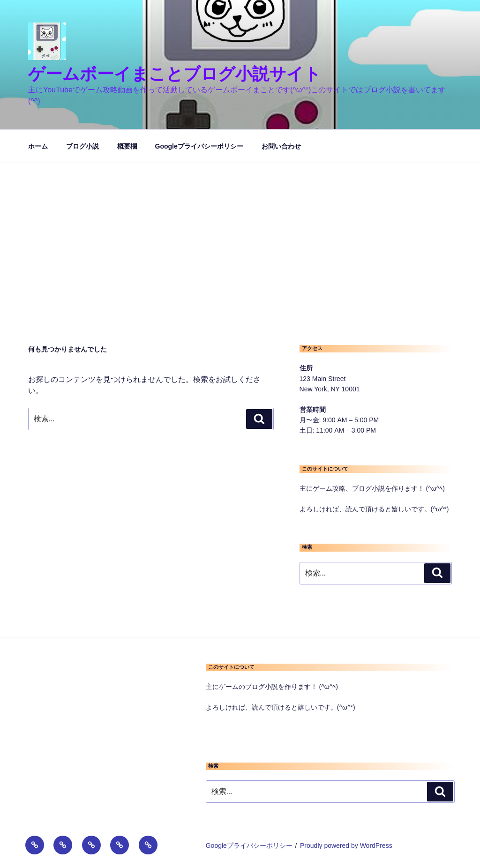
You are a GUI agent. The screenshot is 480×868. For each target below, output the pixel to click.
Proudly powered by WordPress (346, 846)
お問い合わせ (281, 146)
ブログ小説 (82, 146)
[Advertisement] (240, 233)
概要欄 (127, 146)
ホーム (38, 146)
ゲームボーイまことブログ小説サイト (175, 74)
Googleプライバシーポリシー (199, 146)
